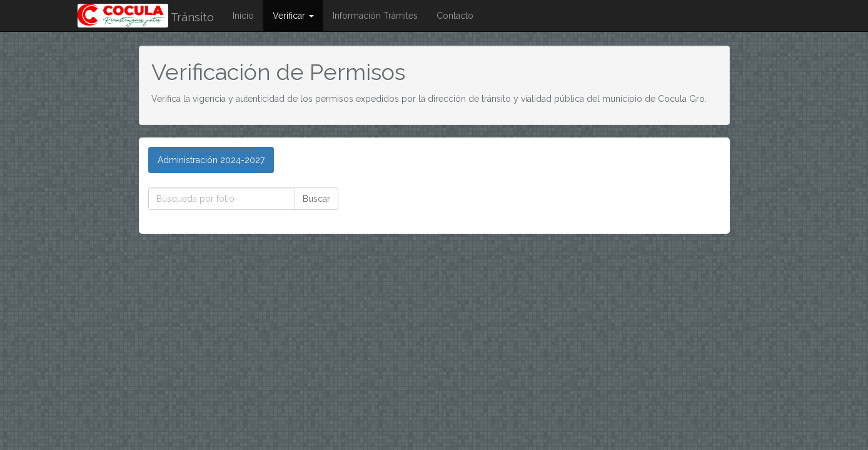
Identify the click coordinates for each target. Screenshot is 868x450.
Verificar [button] (293, 16)
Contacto (455, 16)
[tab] (211, 160)
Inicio (243, 16)
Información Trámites (375, 16)
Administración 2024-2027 (211, 160)
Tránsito (146, 17)
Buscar (316, 199)
